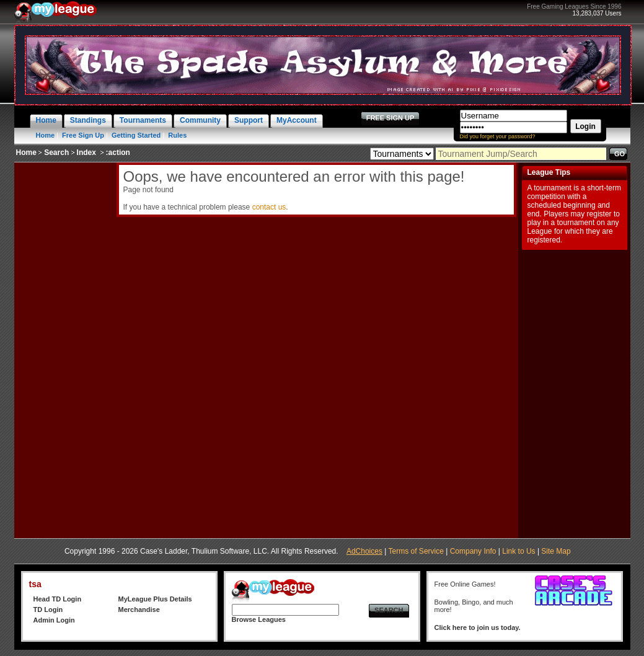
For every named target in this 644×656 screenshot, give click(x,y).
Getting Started (136, 135)
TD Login (48, 609)
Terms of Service (416, 551)
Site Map (556, 551)
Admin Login (54, 620)
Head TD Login (58, 599)
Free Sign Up (83, 135)
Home (46, 135)
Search (56, 153)
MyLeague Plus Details (155, 599)
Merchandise (139, 609)
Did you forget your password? (498, 136)
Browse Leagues (259, 619)
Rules (177, 135)
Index (86, 153)
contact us (269, 207)
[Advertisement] (64, 348)
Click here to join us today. (478, 627)
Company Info (473, 551)
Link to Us (518, 551)
